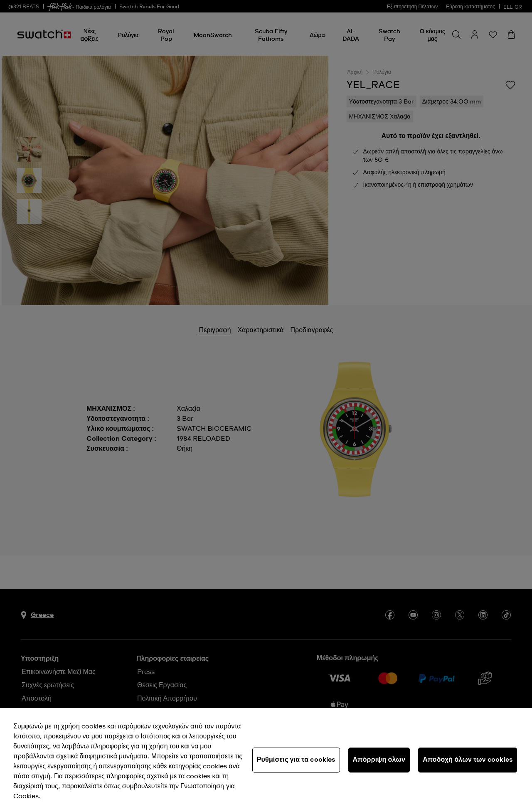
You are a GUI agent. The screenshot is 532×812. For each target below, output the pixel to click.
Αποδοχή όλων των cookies (468, 760)
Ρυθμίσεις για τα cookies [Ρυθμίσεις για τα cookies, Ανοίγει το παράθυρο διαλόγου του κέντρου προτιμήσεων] (296, 760)
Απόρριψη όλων (379, 760)
